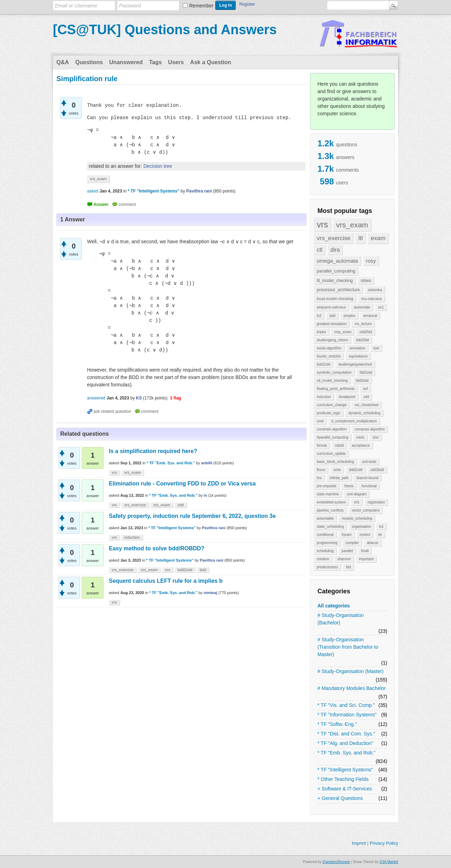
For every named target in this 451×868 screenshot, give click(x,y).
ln (205, 495)
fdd (348, 567)
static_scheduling (330, 527)
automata (362, 307)
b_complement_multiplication (354, 421)
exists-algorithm (329, 348)
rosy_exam (343, 332)
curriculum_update (331, 454)
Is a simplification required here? (153, 451)
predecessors (327, 567)
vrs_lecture (363, 324)
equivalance (358, 356)
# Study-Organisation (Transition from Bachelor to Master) (348, 647)
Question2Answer (336, 862)
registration (376, 502)
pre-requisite (327, 486)
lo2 (319, 316)
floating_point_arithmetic (336, 389)
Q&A (63, 62)
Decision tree (158, 166)
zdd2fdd (366, 332)
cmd (320, 421)
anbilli (207, 463)
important (366, 559)
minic (360, 437)
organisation (362, 527)
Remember (201, 6)
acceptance (361, 445)
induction (324, 397)
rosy (371, 261)
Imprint (359, 843)
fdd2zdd (366, 372)
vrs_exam (352, 225)
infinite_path (339, 478)
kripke (322, 332)
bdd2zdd (323, 364)
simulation (357, 348)
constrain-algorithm (332, 429)
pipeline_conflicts (330, 510)
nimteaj (211, 593)
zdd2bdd (377, 470)
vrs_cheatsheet (366, 405)
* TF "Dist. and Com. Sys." (346, 734)
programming (327, 543)
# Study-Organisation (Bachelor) (341, 619)
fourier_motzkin (329, 356)
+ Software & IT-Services (345, 789)
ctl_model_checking (332, 381)
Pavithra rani (214, 528)
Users (176, 62)
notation (323, 559)
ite (380, 535)
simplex (350, 316)
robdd (339, 445)
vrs (322, 224)
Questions (89, 62)
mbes (366, 281)
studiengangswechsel (355, 364)
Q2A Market (389, 862)
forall (365, 551)
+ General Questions (340, 798)
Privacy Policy (384, 843)
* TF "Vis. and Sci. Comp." (346, 705)
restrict (365, 535)
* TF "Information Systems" (347, 715)
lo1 (381, 527)
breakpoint (347, 397)
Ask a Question (211, 62)
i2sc (376, 437)
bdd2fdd (363, 340)
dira (335, 250)
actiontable (325, 518)
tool (376, 348)
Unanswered (126, 62)
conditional (325, 535)
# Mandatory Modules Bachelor (352, 688)
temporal (370, 316)
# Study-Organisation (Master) (351, 671)
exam (378, 238)
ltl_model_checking (335, 281)
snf (365, 389)
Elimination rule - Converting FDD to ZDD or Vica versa (182, 484)
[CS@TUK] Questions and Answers (165, 30)
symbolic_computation (334, 372)
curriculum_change (332, 405)
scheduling (325, 551)
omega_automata (337, 261)
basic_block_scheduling (335, 462)
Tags (155, 62)
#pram (347, 535)
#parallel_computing (333, 437)
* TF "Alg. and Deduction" (345, 743)
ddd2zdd (356, 470)
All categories (334, 606)
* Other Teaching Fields (343, 779)
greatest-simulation (332, 324)
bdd (332, 316)
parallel (347, 551)
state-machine (328, 494)
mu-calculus (372, 299)
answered (96, 398)
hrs (319, 478)
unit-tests (369, 462)
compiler (352, 543)
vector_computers (366, 510)
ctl (320, 250)
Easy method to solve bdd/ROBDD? (157, 548)
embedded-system (331, 502)
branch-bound (367, 478)
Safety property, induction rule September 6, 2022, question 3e (192, 516)
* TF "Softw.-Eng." (337, 724)
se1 (381, 307)
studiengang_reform (332, 340)
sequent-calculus (331, 307)
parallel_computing (336, 271)
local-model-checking (335, 299)
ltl (360, 238)
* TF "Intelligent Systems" (345, 770)
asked (93, 191)
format (322, 445)
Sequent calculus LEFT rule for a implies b (166, 581)
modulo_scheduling (357, 518)
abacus (372, 543)
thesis (349, 486)
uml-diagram (357, 494)
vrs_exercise (333, 238)
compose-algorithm (370, 429)
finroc (321, 470)
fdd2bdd (362, 381)
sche (337, 470)
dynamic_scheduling (364, 413)
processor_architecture (338, 290)
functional (369, 486)
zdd (366, 397)
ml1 (357, 502)
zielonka (375, 290)
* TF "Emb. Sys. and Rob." (347, 753)
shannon (344, 559)
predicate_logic (329, 413)
